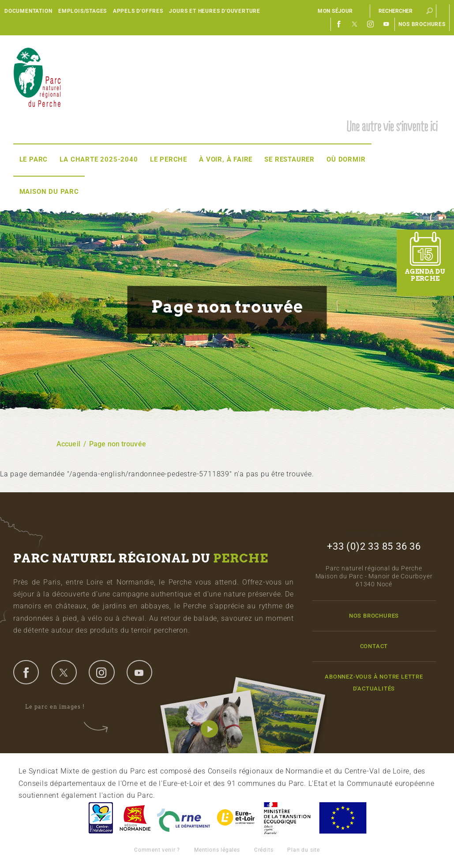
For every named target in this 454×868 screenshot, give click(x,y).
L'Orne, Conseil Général (184, 818)
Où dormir (346, 159)
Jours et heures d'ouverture (215, 11)
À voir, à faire (226, 159)
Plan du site (304, 850)
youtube (139, 672)
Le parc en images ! (61, 707)
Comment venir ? (157, 850)
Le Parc (34, 159)
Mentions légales (217, 850)
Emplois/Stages (83, 11)
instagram (101, 672)
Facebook (339, 24)
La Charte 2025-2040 (99, 159)
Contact (374, 646)
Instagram (371, 24)
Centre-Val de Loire (100, 818)
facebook (26, 672)
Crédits (264, 850)
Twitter (355, 24)
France (287, 818)
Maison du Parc (49, 192)
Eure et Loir (236, 818)
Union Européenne (342, 818)
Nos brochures (422, 24)
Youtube (386, 24)
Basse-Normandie (135, 818)
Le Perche (169, 159)
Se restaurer (289, 159)
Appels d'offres (138, 11)
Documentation (28, 11)
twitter (64, 672)
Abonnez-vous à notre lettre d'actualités (374, 683)
